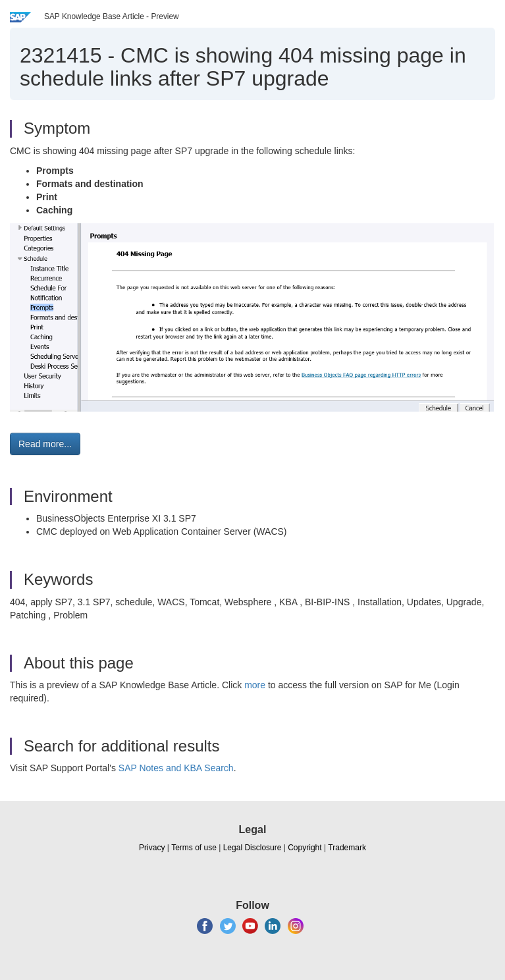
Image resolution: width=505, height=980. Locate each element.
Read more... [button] (45, 444)
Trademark (347, 848)
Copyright (305, 848)
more (255, 685)
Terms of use (194, 848)
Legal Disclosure (252, 848)
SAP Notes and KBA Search (176, 768)
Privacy (152, 848)
